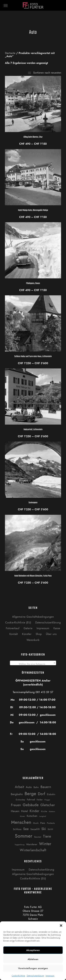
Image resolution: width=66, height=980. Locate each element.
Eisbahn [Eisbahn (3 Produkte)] (51, 794)
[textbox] (33, 664)
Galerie (28, 628)
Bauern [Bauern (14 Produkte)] (46, 787)
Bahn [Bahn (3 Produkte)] (36, 787)
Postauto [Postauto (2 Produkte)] (51, 823)
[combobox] (33, 663)
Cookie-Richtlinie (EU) (18, 623)
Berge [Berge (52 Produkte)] (30, 794)
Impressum (50, 976)
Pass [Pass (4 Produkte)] (43, 823)
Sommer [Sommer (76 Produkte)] (24, 836)
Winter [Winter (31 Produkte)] (45, 844)
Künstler (27, 634)
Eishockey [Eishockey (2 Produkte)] (20, 800)
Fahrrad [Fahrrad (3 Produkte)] (31, 800)
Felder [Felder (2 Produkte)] (40, 800)
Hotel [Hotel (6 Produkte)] (25, 811)
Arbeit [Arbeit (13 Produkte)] (19, 787)
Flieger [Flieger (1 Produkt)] (47, 800)
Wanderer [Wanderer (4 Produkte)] (32, 844)
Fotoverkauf (13, 628)
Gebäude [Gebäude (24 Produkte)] (31, 805)
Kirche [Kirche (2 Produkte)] (44, 811)
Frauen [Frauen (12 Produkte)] (16, 805)
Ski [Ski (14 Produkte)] (44, 829)
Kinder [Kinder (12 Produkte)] (34, 811)
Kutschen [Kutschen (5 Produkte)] (32, 816)
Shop (39, 634)
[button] (61, 926)
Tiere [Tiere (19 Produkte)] (47, 836)
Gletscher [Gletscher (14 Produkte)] (48, 805)
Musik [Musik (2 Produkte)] (36, 823)
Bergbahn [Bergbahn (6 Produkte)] (17, 794)
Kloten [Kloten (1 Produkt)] (22, 816)
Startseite (10, 53)
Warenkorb (33, 640)
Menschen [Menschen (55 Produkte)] (21, 822)
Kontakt (14, 634)
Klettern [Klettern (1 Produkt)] (52, 812)
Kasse (57, 628)
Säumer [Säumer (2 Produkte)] (38, 837)
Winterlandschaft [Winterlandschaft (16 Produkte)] (33, 850)
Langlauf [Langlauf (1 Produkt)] (43, 816)
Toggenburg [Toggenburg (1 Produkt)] (20, 845)
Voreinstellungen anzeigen (33, 968)
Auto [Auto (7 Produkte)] (29, 787)
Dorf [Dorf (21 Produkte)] (41, 794)
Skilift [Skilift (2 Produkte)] (50, 829)
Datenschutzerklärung (35, 976)
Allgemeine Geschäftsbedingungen (33, 617)
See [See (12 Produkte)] (26, 829)
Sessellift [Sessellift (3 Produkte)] (35, 829)
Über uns (51, 634)
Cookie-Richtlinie (18, 976)
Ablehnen (33, 959)
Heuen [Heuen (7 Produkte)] (15, 811)
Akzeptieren (33, 950)
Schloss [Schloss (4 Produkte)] (17, 829)
